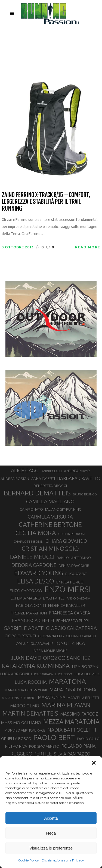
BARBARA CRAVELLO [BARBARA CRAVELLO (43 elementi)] (79, 478)
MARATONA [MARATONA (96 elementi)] (67, 681)
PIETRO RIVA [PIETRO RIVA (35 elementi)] (16, 746)
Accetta (51, 818)
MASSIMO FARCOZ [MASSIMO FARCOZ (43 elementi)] (79, 714)
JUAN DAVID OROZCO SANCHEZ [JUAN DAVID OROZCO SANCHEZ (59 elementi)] (50, 658)
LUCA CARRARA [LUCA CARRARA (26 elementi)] (42, 674)
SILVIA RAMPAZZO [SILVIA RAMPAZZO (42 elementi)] (72, 754)
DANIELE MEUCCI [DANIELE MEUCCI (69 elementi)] (32, 557)
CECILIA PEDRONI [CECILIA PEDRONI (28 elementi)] (72, 534)
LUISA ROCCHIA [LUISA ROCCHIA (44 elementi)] (31, 682)
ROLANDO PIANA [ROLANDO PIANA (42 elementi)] (78, 746)
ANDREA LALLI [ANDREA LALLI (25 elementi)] (52, 471)
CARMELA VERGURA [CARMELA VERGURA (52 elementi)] (50, 517)
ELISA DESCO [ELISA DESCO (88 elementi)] (36, 581)
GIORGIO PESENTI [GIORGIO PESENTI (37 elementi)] (20, 636)
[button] (94, 763)
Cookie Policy (28, 860)
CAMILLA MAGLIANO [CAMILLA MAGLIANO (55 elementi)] (50, 501)
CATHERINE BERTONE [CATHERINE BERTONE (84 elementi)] (50, 524)
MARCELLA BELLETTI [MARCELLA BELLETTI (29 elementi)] (83, 698)
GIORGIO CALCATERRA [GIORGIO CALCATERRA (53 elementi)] (71, 628)
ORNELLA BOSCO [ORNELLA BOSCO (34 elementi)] (16, 739)
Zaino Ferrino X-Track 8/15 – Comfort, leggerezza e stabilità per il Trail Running (46, 202)
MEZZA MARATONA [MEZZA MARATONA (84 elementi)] (71, 722)
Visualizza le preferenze (51, 848)
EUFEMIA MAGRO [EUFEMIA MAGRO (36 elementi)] (26, 598)
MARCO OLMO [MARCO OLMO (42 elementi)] (25, 706)
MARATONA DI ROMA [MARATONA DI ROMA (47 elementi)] (73, 690)
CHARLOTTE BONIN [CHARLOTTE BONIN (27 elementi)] (28, 541)
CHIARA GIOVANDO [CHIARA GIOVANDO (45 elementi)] (66, 541)
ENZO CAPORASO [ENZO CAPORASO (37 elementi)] (26, 591)
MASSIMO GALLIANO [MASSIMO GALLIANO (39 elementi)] (21, 722)
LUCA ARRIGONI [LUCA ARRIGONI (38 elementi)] (15, 674)
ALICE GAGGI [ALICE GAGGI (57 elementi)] (25, 470)
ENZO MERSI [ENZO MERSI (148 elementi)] (68, 589)
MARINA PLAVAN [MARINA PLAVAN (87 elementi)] (66, 705)
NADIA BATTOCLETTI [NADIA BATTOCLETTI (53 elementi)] (72, 730)
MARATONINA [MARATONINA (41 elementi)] (52, 697)
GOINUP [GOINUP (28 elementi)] (22, 644)
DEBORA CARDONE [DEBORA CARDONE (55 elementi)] (34, 565)
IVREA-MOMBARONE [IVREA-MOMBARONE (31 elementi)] (50, 651)
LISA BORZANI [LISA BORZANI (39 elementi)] (86, 666)
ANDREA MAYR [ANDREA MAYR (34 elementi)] (77, 471)
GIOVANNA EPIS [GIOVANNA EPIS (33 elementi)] (51, 636)
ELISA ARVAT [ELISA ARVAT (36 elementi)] (76, 574)
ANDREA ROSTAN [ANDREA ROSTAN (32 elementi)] (15, 479)
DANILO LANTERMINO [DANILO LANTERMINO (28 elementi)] (74, 558)
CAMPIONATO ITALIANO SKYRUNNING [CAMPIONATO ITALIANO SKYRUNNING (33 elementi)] (50, 509)
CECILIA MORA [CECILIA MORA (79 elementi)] (36, 533)
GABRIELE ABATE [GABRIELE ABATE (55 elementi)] (24, 628)
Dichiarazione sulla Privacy (63, 860)
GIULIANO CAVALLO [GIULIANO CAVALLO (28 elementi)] (81, 636)
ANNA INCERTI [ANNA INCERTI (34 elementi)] (43, 479)
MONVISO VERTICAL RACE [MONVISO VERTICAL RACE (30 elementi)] (25, 730)
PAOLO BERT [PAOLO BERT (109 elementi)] (54, 738)
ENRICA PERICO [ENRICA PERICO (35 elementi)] (70, 582)
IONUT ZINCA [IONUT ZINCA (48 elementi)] (70, 643)
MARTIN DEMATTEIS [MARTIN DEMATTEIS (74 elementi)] (30, 713)
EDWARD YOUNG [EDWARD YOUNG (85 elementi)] (39, 573)
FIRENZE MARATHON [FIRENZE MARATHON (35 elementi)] (29, 613)
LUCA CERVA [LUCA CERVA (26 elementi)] (64, 674)
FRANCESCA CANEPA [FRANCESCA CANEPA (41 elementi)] (69, 613)
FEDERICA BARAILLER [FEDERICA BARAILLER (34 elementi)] (67, 605)
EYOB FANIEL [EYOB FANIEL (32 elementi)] (54, 598)
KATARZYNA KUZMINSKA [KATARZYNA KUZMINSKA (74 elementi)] (36, 666)
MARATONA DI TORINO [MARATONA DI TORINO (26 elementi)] (19, 698)
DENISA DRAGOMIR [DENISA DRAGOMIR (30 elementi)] (74, 566)
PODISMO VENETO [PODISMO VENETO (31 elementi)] (44, 746)
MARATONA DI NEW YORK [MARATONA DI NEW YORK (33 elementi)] (26, 690)
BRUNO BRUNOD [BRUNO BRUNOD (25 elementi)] (85, 494)
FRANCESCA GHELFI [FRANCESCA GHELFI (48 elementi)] (33, 620)
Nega (51, 833)
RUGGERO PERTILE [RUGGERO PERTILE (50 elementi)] (31, 754)
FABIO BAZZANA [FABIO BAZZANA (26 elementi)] (78, 598)
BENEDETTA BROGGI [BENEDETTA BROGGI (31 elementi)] (50, 486)
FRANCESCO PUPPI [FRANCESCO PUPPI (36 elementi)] (72, 621)
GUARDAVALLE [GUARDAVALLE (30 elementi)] (42, 644)
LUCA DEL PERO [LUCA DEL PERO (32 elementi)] (88, 674)
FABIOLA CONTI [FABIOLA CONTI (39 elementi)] (31, 605)
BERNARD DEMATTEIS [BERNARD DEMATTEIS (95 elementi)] (37, 493)
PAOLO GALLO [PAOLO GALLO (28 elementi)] (88, 739)
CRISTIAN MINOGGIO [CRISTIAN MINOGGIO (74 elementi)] (50, 549)
